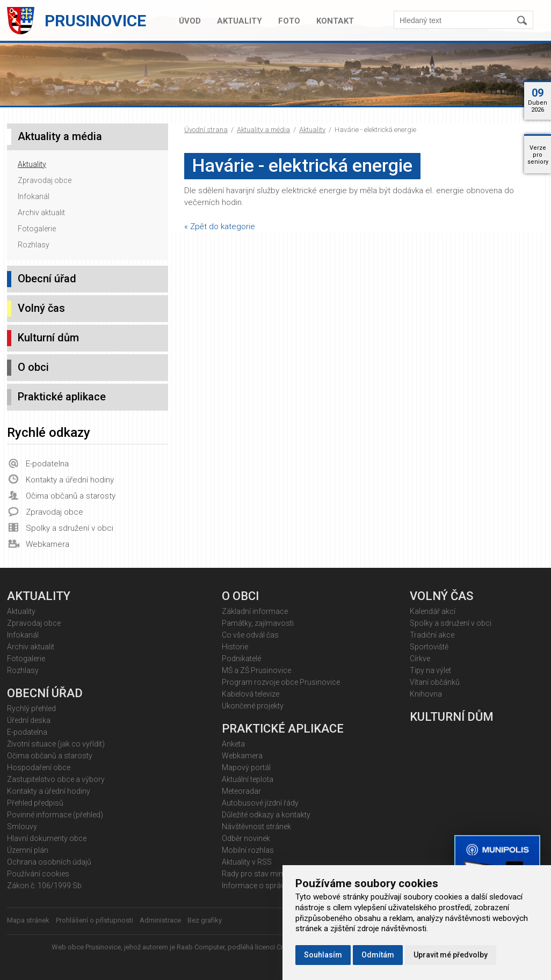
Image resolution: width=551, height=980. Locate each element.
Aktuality (240, 21)
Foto (289, 21)
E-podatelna (47, 464)
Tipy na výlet (430, 670)
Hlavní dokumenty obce (47, 838)
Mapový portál (246, 767)
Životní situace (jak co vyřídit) (56, 744)
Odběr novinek (246, 838)
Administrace (160, 920)
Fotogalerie (37, 229)
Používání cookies (38, 874)
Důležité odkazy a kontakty (266, 815)
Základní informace (255, 611)
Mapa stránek (28, 920)
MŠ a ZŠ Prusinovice (256, 670)
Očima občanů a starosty (71, 496)
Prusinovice (95, 21)
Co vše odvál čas (250, 635)
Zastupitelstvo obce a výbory (56, 779)
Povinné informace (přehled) (55, 815)
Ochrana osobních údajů (49, 862)
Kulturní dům (48, 338)
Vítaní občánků (435, 682)
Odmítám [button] (378, 955)
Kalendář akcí (433, 611)
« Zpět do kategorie (220, 226)
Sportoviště (429, 647)
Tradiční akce (432, 635)
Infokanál (34, 196)
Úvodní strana (206, 130)
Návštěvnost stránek (256, 827)
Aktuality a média (263, 130)
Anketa (233, 744)
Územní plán (28, 850)
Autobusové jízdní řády (260, 803)
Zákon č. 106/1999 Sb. (45, 886)
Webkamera (48, 544)
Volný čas (41, 308)
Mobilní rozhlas (248, 850)
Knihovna (426, 694)
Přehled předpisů (35, 803)
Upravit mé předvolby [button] (451, 955)
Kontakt (335, 21)
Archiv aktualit (41, 213)
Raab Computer (201, 947)
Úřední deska (29, 720)
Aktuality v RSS (247, 862)
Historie (235, 647)
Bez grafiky (205, 920)
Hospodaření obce (39, 767)
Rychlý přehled (31, 708)
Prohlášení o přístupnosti (95, 920)
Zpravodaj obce (45, 180)
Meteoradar (241, 791)
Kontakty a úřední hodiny (70, 480)
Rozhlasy (34, 245)
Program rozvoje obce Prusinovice (281, 682)
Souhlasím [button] (323, 955)
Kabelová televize (251, 694)
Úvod (190, 21)
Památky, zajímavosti (258, 623)
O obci (33, 367)
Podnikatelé (241, 659)
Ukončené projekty (253, 706)
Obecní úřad (47, 279)
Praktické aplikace (62, 397)
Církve (420, 659)
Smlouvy (22, 827)
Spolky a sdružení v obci (70, 528)
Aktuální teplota (248, 779)
